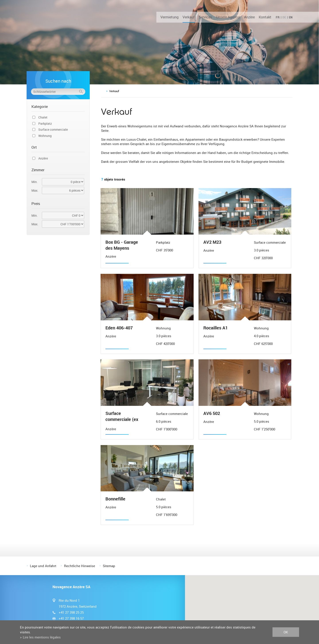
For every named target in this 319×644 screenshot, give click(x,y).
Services (205, 17)
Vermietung (169, 17)
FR (278, 17)
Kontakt (265, 17)
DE (284, 17)
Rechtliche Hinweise (80, 565)
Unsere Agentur (228, 17)
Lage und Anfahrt (43, 565)
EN (291, 17)
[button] (252, 602)
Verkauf (189, 17)
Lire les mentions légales (42, 637)
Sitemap (109, 565)
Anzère (249, 17)
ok (286, 632)
